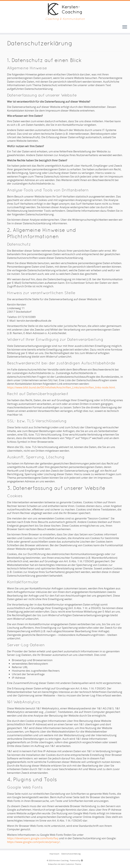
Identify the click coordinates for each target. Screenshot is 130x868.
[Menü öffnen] (125, 27)
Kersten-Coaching (61, 860)
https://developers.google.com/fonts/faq (33, 838)
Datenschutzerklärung (71, 854)
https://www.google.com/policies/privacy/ (33, 842)
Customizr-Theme (73, 864)
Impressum (54, 854)
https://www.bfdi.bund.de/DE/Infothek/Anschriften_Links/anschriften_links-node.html (61, 387)
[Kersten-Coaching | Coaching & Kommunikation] (65, 9)
